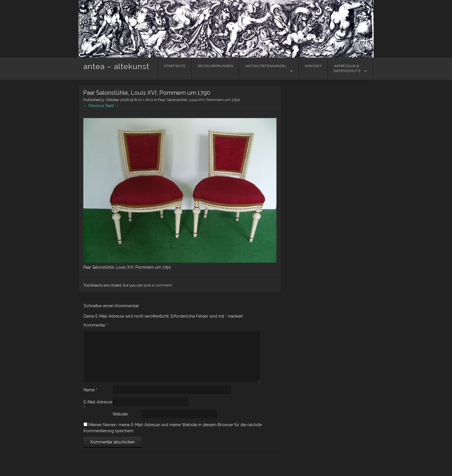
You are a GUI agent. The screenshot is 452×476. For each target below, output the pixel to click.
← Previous (94, 106)
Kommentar (96, 325)
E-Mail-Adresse (98, 405)
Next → (112, 106)
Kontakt (313, 69)
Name (90, 390)
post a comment (158, 285)
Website (120, 414)
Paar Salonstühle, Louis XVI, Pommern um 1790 (199, 100)
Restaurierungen (215, 69)
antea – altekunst (116, 67)
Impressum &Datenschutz (347, 69)
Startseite (175, 69)
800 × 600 (144, 100)
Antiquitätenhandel (266, 69)
